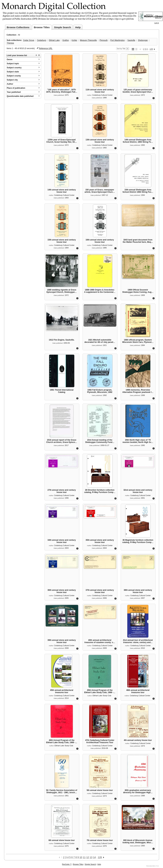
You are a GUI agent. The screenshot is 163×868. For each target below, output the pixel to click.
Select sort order (127, 49)
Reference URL (46, 48)
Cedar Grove (29, 40)
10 (81, 857)
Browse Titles (42, 27)
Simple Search (62, 27)
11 (84, 857)
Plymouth (104, 40)
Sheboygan (143, 40)
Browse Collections (18, 27)
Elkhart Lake (54, 40)
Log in (157, 23)
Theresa (10, 43)
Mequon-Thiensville (88, 40)
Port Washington (118, 40)
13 (91, 857)
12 (88, 857)
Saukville (131, 40)
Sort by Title (121, 49)
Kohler (74, 40)
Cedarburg (42, 40)
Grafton (66, 40)
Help (78, 27)
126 (151, 49)
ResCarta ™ (67, 864)
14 (94, 857)
